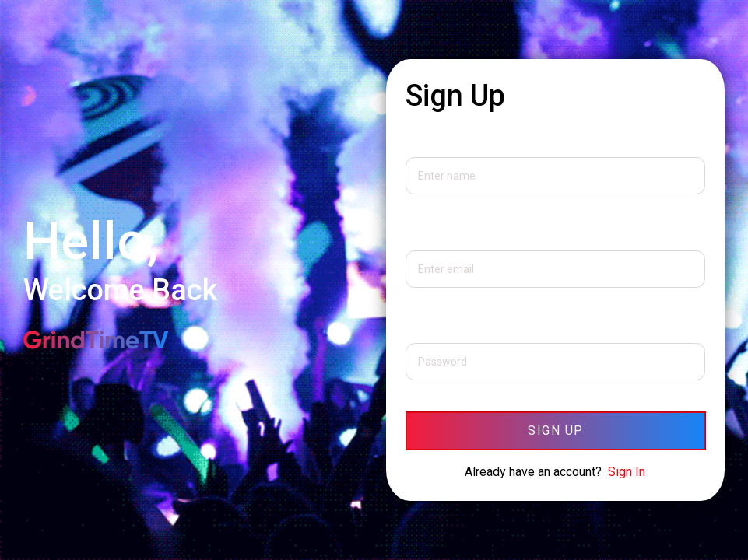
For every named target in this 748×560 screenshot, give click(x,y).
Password (434, 328)
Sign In (627, 472)
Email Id (427, 234)
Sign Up (556, 430)
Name (421, 141)
